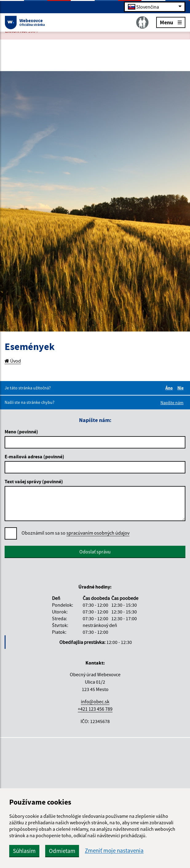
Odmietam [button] (62, 851)
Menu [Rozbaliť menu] (171, 22)
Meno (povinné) (21, 432)
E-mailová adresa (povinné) (34, 456)
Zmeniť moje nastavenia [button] (114, 851)
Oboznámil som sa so (75, 533)
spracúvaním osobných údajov (98, 533)
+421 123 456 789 (95, 709)
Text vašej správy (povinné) (34, 481)
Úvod (13, 361)
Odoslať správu (95, 552)
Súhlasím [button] (24, 851)
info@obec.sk (95, 701)
